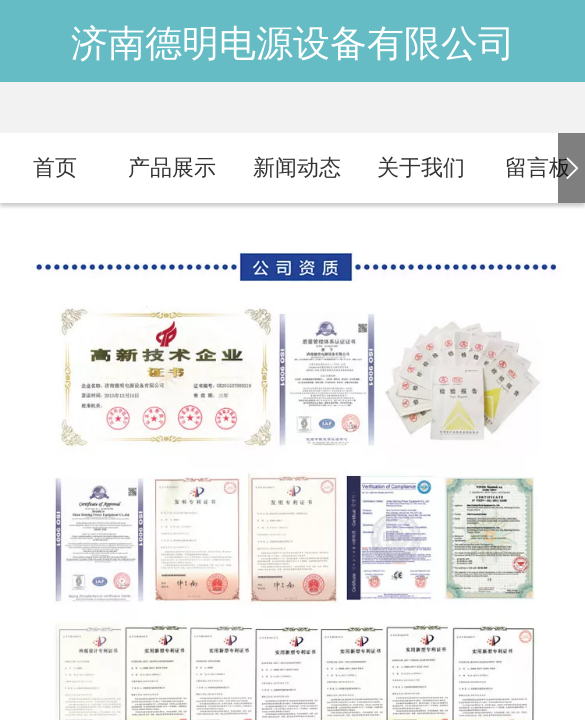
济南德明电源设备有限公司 (293, 43)
